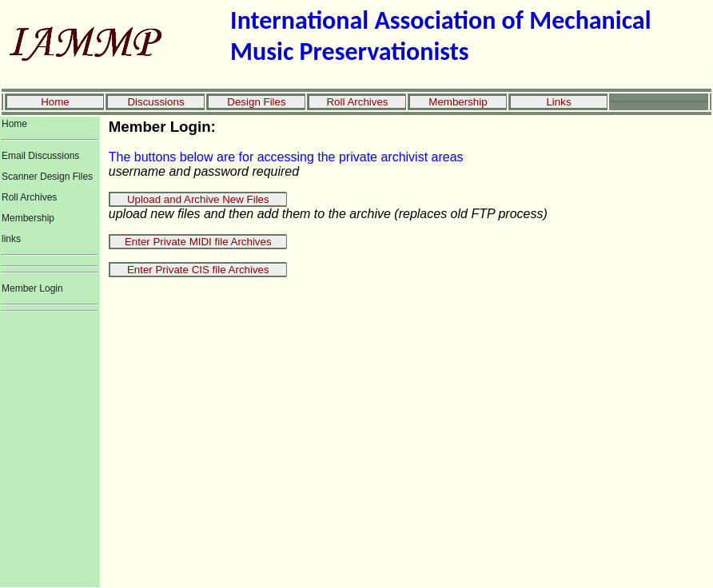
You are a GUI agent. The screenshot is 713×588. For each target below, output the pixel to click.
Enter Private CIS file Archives (198, 270)
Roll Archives (357, 102)
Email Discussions (40, 156)
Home (55, 102)
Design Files (256, 102)
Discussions (155, 102)
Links (558, 102)
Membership (458, 102)
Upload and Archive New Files (198, 199)
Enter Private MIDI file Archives (198, 242)
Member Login (32, 288)
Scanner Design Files (47, 177)
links (11, 239)
